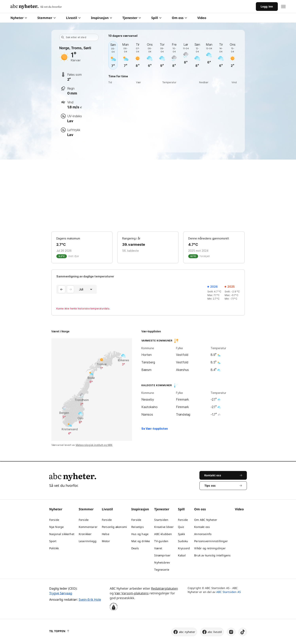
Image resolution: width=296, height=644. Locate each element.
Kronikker (85, 534)
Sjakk (181, 534)
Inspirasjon (102, 18)
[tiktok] (243, 632)
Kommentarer (88, 527)
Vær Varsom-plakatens (132, 593)
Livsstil (73, 18)
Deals (135, 548)
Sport (53, 541)
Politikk (54, 548)
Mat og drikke (141, 541)
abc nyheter (184, 632)
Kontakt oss (202, 527)
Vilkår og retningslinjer (210, 548)
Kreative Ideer (164, 527)
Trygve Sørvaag (61, 593)
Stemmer (47, 18)
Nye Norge (57, 527)
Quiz (181, 527)
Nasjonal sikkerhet (62, 534)
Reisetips (138, 527)
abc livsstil (212, 632)
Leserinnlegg (88, 541)
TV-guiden (161, 541)
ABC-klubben (163, 534)
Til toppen (59, 631)
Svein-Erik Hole (90, 600)
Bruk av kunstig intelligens (212, 555)
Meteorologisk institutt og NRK (94, 445)
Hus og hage (140, 534)
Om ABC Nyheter (206, 520)
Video (202, 18)
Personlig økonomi (114, 527)
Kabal (182, 555)
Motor (106, 541)
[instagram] (231, 632)
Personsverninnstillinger (211, 541)
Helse (106, 534)
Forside (54, 520)
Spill (156, 18)
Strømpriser (162, 555)
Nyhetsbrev (162, 562)
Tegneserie (162, 570)
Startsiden (161, 520)
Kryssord (184, 548)
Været (158, 548)
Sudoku (183, 541)
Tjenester (132, 18)
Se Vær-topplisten (155, 429)
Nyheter (19, 18)
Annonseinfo (203, 534)
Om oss (179, 18)
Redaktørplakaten (165, 588)
